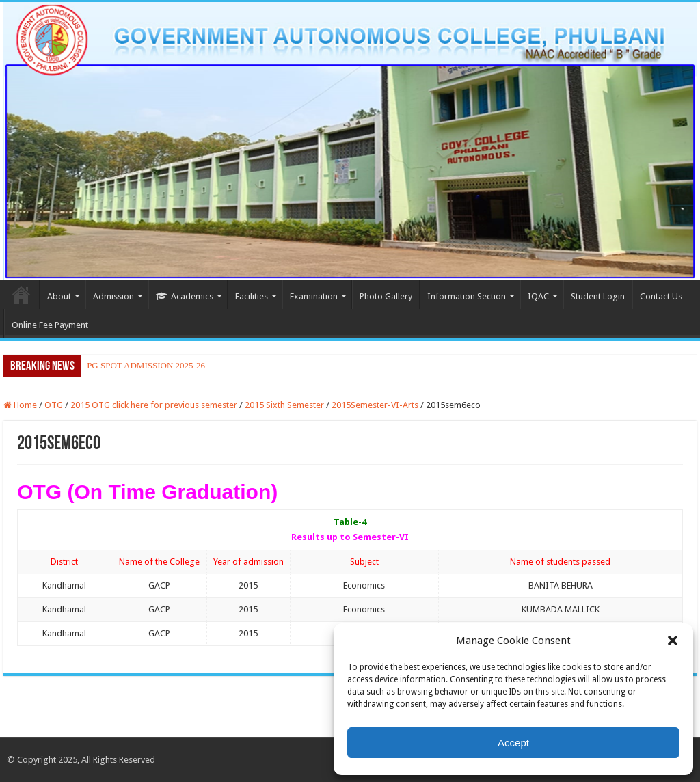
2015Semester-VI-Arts (375, 405)
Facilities (252, 296)
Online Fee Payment (50, 325)
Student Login (598, 296)
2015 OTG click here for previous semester (154, 405)
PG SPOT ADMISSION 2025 (140, 365)
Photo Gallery (386, 296)
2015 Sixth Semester (284, 405)
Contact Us (661, 296)
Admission (113, 296)
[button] (673, 641)
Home (21, 295)
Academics (185, 296)
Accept (513, 743)
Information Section (467, 296)
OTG (54, 405)
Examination (314, 296)
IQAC (538, 296)
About (59, 296)
